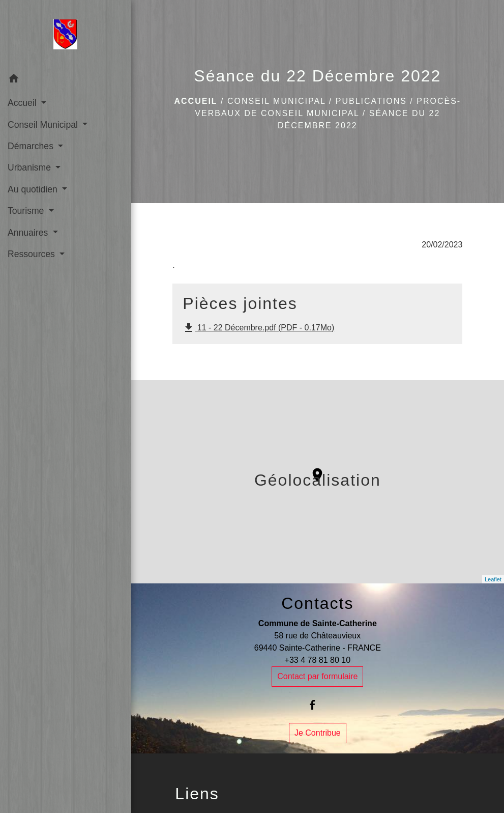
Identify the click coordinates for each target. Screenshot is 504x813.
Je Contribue (318, 733)
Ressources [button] (33, 254)
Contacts (317, 603)
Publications (371, 101)
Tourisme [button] (27, 211)
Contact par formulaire (317, 676)
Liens (197, 794)
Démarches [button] (32, 146)
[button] (66, 80)
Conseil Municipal (276, 101)
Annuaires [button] (29, 233)
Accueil (196, 101)
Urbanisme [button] (31, 167)
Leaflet (493, 579)
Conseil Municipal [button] (44, 125)
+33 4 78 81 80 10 (318, 660)
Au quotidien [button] (34, 189)
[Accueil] (65, 34)
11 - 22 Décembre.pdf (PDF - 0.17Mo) (258, 328)
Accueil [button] (23, 103)
